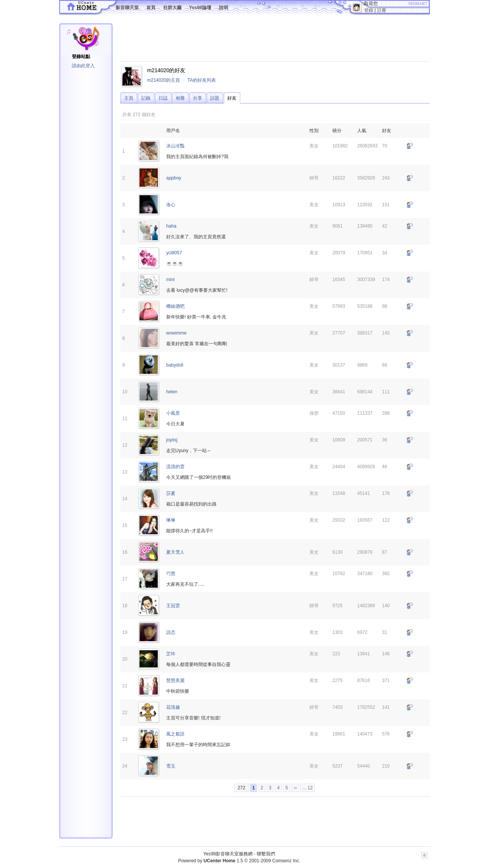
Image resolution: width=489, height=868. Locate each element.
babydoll (175, 365)
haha (171, 226)
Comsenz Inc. (286, 861)
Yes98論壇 (200, 8)
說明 (223, 8)
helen (172, 392)
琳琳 (171, 520)
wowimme (176, 333)
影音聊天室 (127, 8)
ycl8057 (174, 253)
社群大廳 (172, 8)
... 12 (308, 788)
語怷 (171, 632)
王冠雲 (173, 606)
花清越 (173, 707)
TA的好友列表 (201, 80)
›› (295, 788)
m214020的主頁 (164, 80)
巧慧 (171, 574)
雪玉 (171, 766)
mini (170, 280)
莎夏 (171, 493)
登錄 (369, 10)
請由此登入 (83, 66)
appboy (174, 178)
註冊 (382, 10)
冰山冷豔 (175, 146)
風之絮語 (175, 734)
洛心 (171, 205)
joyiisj (172, 440)
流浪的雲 (175, 467)
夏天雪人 (175, 552)
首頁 (151, 8)
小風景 (173, 413)
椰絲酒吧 (175, 306)
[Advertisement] (259, 40)
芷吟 (171, 654)
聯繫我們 (266, 854)
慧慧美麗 (175, 680)
